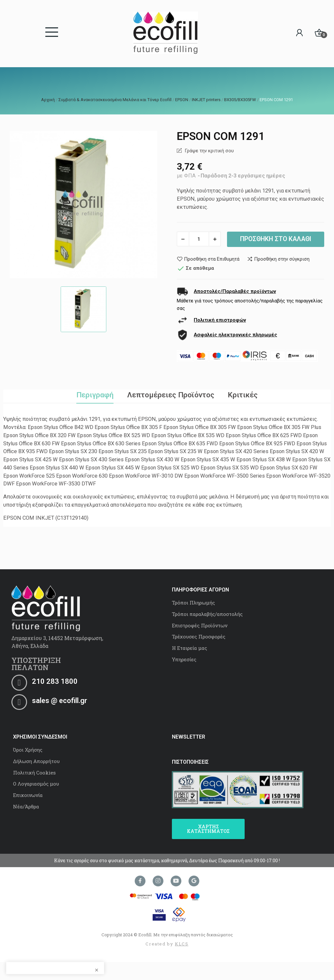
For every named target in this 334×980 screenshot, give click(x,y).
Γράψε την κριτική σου (209, 151)
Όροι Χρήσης (28, 750)
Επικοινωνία (28, 795)
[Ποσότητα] (199, 239)
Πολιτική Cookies (34, 773)
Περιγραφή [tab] (95, 395)
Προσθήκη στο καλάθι (276, 239)
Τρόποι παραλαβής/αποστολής (207, 614)
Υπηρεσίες (184, 659)
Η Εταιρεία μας (190, 648)
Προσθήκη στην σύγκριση (278, 259)
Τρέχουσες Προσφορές (199, 636)
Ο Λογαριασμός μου (36, 784)
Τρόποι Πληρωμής (193, 603)
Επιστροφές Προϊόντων (200, 625)
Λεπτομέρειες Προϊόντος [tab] (171, 395)
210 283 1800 (55, 681)
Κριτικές (243, 395)
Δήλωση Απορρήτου (36, 761)
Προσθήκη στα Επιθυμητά (208, 259)
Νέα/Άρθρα (26, 806)
